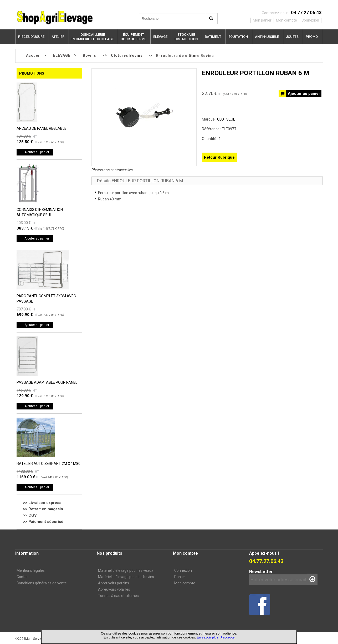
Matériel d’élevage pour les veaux (126, 570)
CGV (33, 515)
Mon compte (185, 583)
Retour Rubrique (219, 157)
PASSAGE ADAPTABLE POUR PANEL (47, 382)
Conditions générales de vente (42, 583)
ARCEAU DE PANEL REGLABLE (42, 128)
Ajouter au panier (37, 152)
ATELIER (58, 37)
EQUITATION (238, 37)
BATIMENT (213, 37)
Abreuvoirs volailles (114, 589)
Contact (23, 577)
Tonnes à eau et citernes (118, 596)
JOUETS (292, 37)
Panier (180, 577)
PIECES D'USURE (31, 37)
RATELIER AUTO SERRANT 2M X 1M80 (48, 464)
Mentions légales (31, 570)
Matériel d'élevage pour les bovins (126, 577)
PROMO (312, 37)
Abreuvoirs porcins (114, 583)
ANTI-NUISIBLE (267, 37)
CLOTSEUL (226, 119)
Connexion (183, 570)
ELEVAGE (160, 37)
